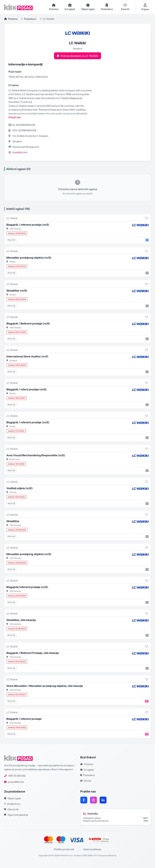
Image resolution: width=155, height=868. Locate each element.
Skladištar (17, 291)
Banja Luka (14, 459)
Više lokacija (15, 229)
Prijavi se (11, 240)
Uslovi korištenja (92, 849)
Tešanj (12, 262)
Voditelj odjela (19, 488)
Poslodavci (30, 19)
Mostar (13, 295)
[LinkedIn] (103, 800)
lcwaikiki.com (20, 153)
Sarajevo (13, 361)
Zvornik (13, 492)
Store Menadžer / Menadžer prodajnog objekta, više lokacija (45, 686)
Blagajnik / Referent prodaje (28, 324)
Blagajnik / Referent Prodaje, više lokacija (33, 653)
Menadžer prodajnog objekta (29, 258)
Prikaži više (15, 118)
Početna (11, 19)
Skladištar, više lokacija (21, 620)
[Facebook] (84, 800)
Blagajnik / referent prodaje (28, 225)
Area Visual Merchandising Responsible (36, 455)
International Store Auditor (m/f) (27, 357)
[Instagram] (93, 800)
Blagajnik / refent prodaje (26, 389)
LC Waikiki (12, 218)
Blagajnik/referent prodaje (27, 587)
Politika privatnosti (64, 849)
